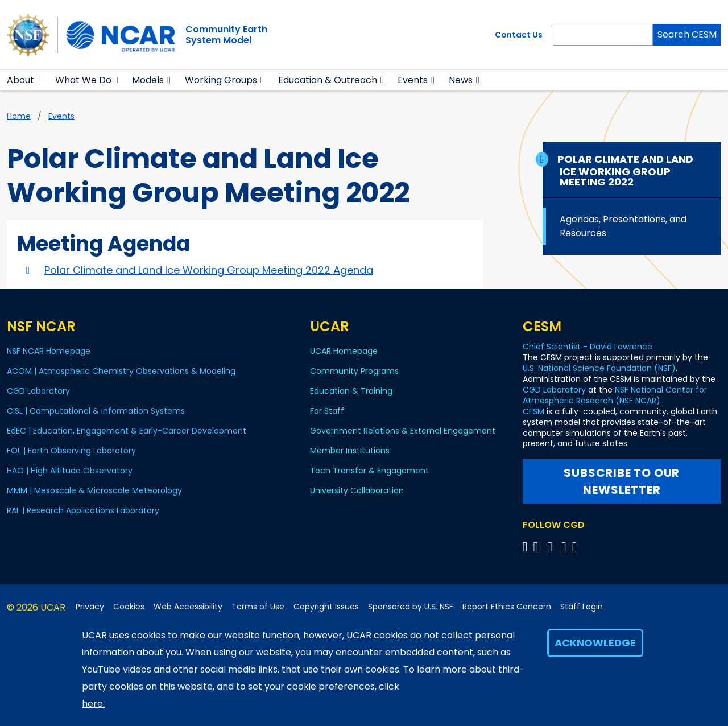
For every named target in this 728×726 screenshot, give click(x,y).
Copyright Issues (326, 607)
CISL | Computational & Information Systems (96, 411)
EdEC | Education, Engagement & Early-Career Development (127, 431)
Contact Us (519, 35)
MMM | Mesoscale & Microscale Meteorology (94, 490)
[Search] (603, 35)
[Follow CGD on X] (527, 546)
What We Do (83, 80)
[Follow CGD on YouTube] (553, 546)
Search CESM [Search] (687, 34)
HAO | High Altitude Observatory (70, 471)
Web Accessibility (188, 607)
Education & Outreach (328, 80)
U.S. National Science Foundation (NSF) (599, 368)
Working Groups (221, 80)
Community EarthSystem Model (226, 35)
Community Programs (354, 371)
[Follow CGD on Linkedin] (576, 546)
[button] (40, 80)
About (20, 80)
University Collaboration (357, 490)
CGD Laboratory (38, 391)
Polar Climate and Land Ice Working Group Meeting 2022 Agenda (209, 270)
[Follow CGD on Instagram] (566, 546)
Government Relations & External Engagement (403, 431)
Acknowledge (595, 643)
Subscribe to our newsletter (622, 481)
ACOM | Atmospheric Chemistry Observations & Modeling (121, 371)
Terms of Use (258, 607)
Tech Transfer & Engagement (369, 471)
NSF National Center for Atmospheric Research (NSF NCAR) (615, 395)
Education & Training (351, 391)
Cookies (129, 607)
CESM (533, 411)
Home (19, 116)
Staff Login (582, 607)
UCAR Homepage (344, 351)
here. (93, 704)
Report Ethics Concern (507, 607)
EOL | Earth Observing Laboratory (71, 451)
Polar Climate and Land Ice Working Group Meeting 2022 (626, 170)
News (461, 80)
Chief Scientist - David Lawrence (588, 346)
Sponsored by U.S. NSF (411, 607)
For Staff (327, 411)
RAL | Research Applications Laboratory (83, 510)
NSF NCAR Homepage (49, 351)
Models (148, 80)
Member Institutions (350, 451)
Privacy (90, 607)
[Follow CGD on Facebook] (539, 546)
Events (413, 80)
